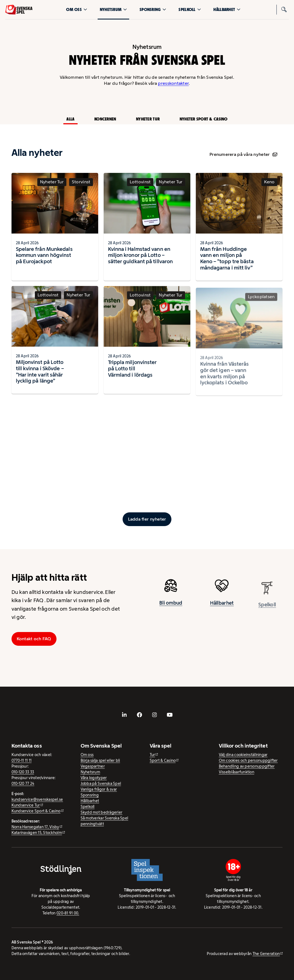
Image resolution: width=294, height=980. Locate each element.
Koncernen (105, 119)
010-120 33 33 (23, 772)
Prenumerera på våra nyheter (243, 154)
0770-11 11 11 (22, 760)
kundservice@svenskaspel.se (37, 799)
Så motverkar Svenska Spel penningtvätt (104, 821)
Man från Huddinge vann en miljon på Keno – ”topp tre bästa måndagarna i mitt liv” (227, 260)
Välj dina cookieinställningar (243, 755)
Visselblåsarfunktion (237, 772)
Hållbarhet (227, 9)
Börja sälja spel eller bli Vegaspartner (100, 763)
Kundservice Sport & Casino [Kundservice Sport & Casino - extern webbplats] (36, 811)
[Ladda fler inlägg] (147, 519)
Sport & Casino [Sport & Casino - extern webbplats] (163, 760)
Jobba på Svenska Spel (101, 784)
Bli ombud (171, 605)
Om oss (77, 9)
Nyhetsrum (113, 9)
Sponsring (153, 9)
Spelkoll (190, 9)
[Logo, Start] (19, 10)
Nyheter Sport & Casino (204, 119)
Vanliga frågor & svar (99, 789)
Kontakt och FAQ (34, 639)
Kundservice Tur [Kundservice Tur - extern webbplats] (26, 805)
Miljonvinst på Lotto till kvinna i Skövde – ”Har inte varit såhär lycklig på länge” (40, 374)
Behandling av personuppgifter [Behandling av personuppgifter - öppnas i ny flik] (247, 766)
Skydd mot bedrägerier (102, 812)
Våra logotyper (94, 778)
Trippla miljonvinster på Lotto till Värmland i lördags (132, 374)
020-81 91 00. (68, 913)
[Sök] (284, 10)
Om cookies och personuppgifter (248, 760)
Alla (70, 119)
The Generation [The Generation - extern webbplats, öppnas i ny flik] (266, 954)
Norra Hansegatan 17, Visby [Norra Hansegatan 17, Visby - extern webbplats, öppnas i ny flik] (35, 827)
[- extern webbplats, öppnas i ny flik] (124, 715)
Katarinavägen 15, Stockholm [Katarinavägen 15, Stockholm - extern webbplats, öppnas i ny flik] (37, 833)
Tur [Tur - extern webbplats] (152, 755)
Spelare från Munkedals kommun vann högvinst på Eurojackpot (44, 255)
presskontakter (173, 83)
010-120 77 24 (23, 784)
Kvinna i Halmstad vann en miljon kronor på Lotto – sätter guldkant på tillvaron (141, 255)
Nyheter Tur (148, 119)
